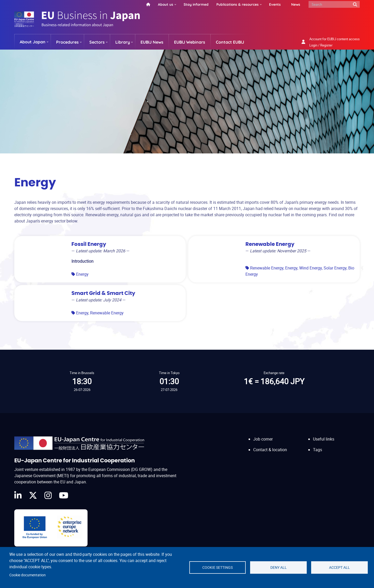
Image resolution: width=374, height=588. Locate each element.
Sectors (97, 42)
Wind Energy (310, 268)
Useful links (324, 439)
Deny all (279, 567)
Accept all (339, 567)
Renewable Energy (267, 268)
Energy (82, 274)
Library (123, 42)
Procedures (67, 42)
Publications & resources (238, 4)
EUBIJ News (152, 42)
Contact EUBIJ (230, 42)
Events (275, 4)
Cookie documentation (28, 575)
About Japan (33, 42)
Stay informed (196, 4)
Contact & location (270, 450)
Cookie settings (218, 567)
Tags (318, 450)
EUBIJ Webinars (190, 42)
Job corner (263, 439)
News (296, 4)
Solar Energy (335, 268)
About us (166, 4)
